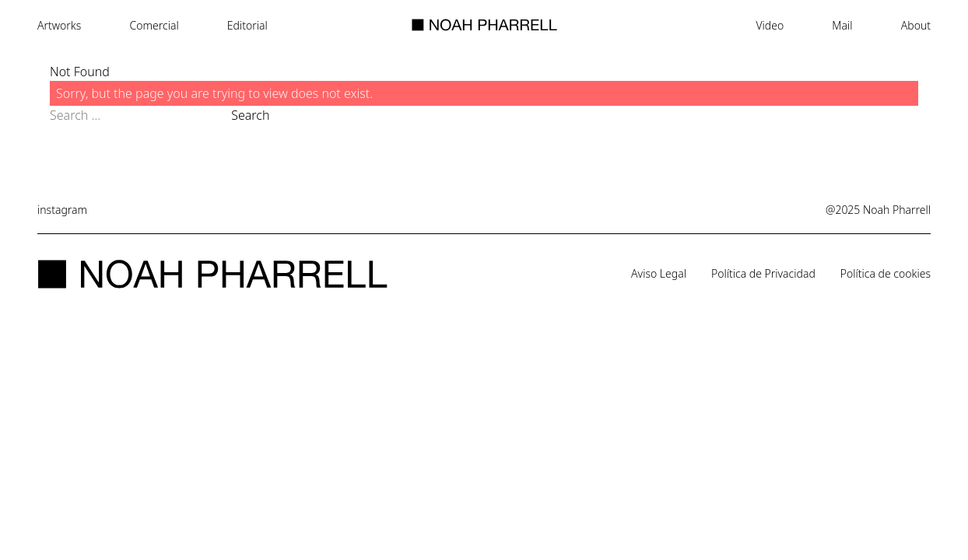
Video (770, 25)
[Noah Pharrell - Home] (484, 25)
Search (250, 115)
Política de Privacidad (763, 273)
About (916, 25)
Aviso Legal (659, 273)
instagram (62, 210)
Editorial (247, 25)
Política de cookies (886, 273)
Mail (842, 25)
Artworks (59, 25)
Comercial (154, 25)
